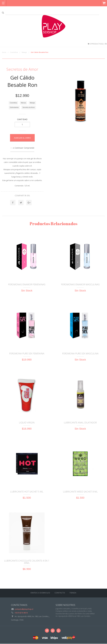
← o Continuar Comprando (22, 148)
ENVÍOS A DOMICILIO (40, 593)
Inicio (4, 52)
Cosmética (14, 52)
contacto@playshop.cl (24, 609)
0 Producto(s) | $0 (97, 44)
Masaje (24, 52)
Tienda (73, 593)
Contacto (60, 593)
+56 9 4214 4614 (21, 613)
